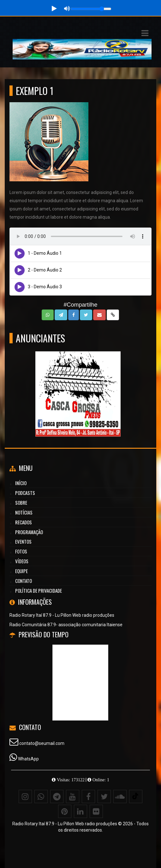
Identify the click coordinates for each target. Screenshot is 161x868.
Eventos (23, 541)
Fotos (21, 551)
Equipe (21, 571)
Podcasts (25, 493)
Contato (24, 581)
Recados (24, 522)
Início (21, 483)
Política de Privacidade (39, 590)
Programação (29, 532)
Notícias (24, 512)
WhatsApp (28, 759)
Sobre (21, 503)
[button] (145, 33)
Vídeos (22, 561)
